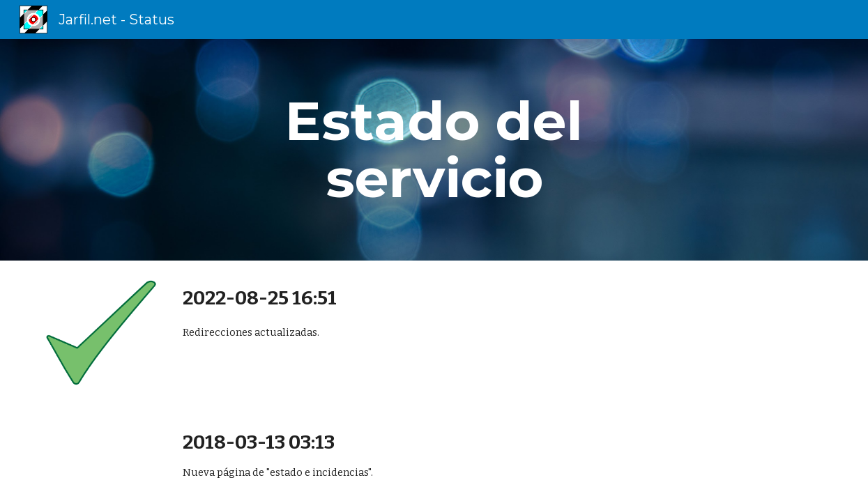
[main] (434, 150)
